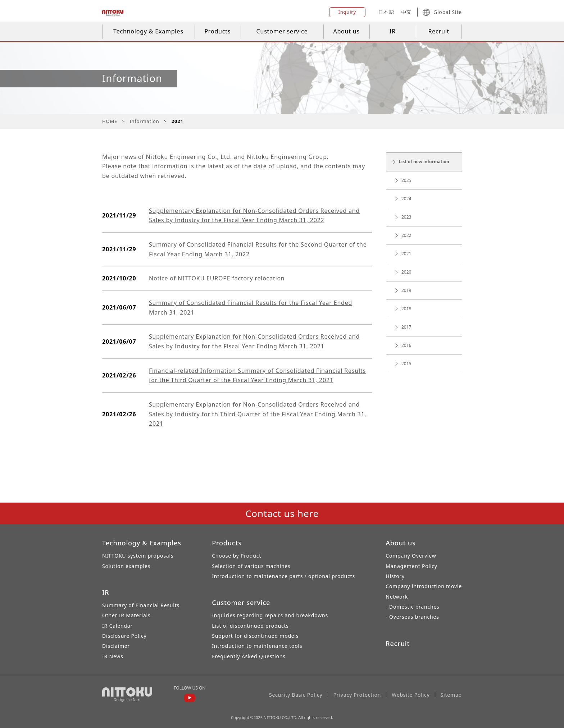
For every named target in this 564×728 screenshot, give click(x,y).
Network (397, 597)
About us (346, 31)
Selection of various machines (251, 566)
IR (393, 31)
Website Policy (411, 695)
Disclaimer (116, 646)
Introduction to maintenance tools (257, 646)
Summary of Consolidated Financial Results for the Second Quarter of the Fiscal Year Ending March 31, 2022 (258, 249)
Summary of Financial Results (141, 605)
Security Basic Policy (296, 695)
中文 (406, 12)
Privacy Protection (357, 695)
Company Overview (411, 556)
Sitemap (451, 695)
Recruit (439, 31)
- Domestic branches (412, 607)
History (395, 576)
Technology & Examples (148, 31)
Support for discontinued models (255, 636)
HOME (110, 121)
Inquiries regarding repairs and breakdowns (270, 615)
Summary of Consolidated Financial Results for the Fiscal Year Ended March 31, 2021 (251, 308)
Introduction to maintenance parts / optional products (283, 576)
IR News (113, 656)
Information (144, 121)
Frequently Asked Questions (249, 656)
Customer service (282, 31)
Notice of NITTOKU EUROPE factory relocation (217, 278)
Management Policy (411, 566)
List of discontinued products (250, 626)
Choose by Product (236, 556)
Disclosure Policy (124, 636)
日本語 (386, 12)
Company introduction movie (424, 586)
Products (217, 31)
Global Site (442, 12)
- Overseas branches (412, 617)
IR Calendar (117, 626)
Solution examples (126, 566)
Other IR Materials (126, 615)
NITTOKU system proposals (138, 556)
